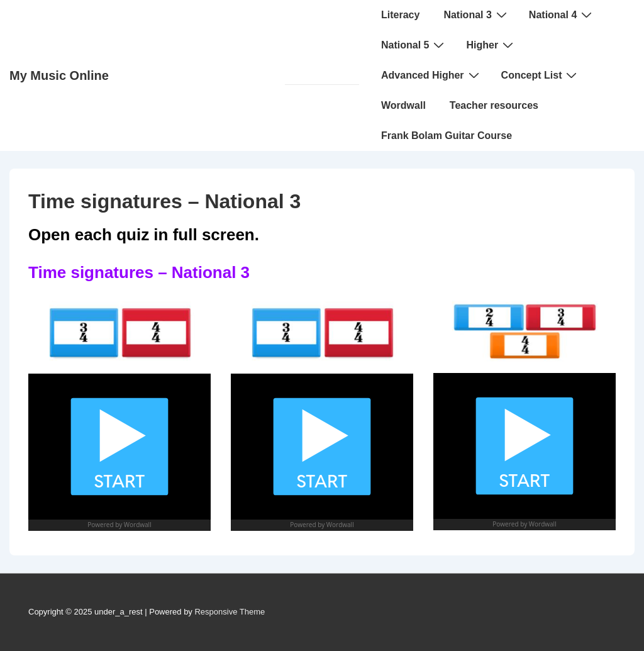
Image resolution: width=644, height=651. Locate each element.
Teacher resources (494, 105)
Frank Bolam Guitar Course (447, 136)
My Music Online (59, 75)
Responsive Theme (230, 612)
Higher (491, 45)
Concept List (541, 75)
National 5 (414, 45)
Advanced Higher (432, 75)
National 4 (562, 14)
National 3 (476, 14)
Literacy (400, 15)
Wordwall (403, 105)
